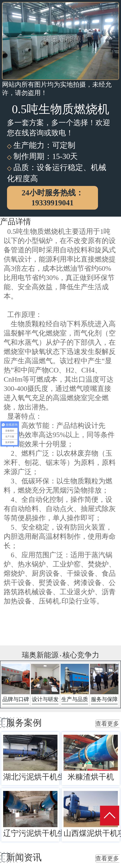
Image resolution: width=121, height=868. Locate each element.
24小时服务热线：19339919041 (52, 198)
